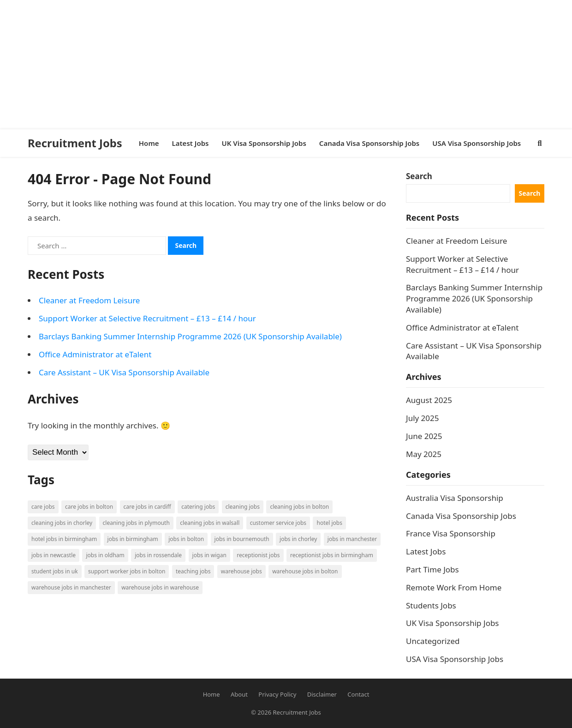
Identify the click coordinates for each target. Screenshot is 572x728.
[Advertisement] (277, 65)
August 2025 (429, 400)
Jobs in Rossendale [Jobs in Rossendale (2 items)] (158, 555)
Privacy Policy (277, 694)
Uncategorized (433, 641)
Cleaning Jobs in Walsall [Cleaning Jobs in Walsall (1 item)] (210, 523)
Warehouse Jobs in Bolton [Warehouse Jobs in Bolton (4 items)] (305, 571)
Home (212, 694)
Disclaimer (322, 694)
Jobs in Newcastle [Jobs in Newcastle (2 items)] (54, 555)
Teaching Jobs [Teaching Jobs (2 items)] (193, 571)
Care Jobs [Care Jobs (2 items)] (43, 507)
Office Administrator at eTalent (95, 354)
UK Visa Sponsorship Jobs (453, 623)
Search (419, 176)
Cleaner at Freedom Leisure (89, 300)
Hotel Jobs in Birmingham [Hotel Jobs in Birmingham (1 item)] (64, 539)
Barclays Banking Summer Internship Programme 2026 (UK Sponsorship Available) (190, 336)
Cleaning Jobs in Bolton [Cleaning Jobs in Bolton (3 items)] (299, 507)
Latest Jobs (426, 551)
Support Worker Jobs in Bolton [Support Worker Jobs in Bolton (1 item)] (127, 571)
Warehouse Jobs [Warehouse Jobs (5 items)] (241, 571)
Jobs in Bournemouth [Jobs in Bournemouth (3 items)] (242, 539)
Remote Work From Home (454, 587)
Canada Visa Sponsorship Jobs (461, 516)
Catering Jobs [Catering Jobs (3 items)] (198, 507)
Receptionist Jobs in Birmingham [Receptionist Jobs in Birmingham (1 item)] (332, 555)
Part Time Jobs (432, 569)
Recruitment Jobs (75, 143)
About (239, 694)
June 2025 (424, 436)
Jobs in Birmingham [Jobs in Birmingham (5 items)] (133, 539)
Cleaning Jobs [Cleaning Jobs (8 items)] (243, 507)
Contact (358, 694)
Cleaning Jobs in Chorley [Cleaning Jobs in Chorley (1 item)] (62, 523)
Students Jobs (431, 605)
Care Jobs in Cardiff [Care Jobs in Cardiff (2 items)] (147, 507)
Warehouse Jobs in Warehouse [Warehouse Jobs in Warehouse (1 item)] (160, 587)
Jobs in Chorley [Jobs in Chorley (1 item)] (298, 539)
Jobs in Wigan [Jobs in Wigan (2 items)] (209, 555)
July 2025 (423, 418)
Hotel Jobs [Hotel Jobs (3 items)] (329, 523)
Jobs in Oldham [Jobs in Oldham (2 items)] (105, 555)
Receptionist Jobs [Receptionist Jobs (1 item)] (258, 555)
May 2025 (424, 454)
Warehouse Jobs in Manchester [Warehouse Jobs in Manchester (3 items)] (71, 587)
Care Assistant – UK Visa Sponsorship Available (124, 372)
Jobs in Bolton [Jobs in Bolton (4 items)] (186, 539)
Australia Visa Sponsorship (455, 498)
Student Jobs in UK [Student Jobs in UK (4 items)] (55, 571)
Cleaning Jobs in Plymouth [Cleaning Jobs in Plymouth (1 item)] (136, 523)
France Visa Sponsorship (451, 533)
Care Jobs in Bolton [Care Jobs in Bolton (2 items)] (89, 507)
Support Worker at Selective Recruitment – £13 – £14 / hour (147, 318)
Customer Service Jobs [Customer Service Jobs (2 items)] (278, 523)
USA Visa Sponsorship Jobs (455, 659)
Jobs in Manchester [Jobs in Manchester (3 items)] (352, 539)
